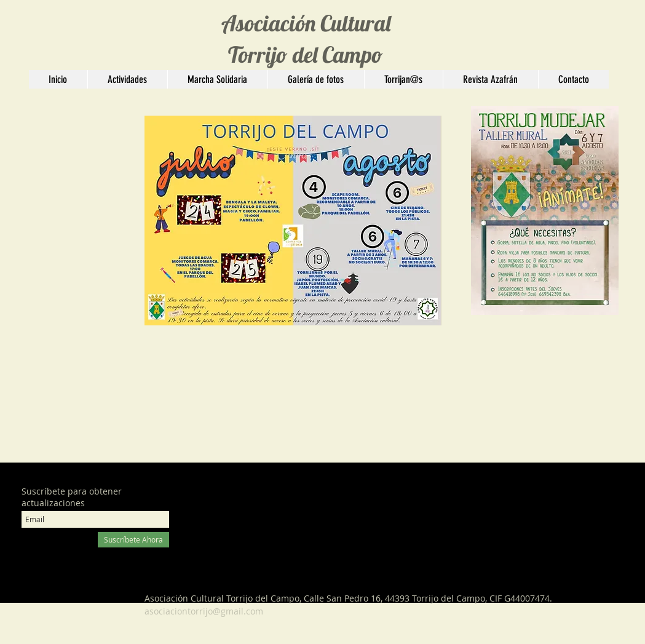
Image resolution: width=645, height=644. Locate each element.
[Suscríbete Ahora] (133, 540)
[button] (127, 79)
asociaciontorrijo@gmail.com (204, 611)
